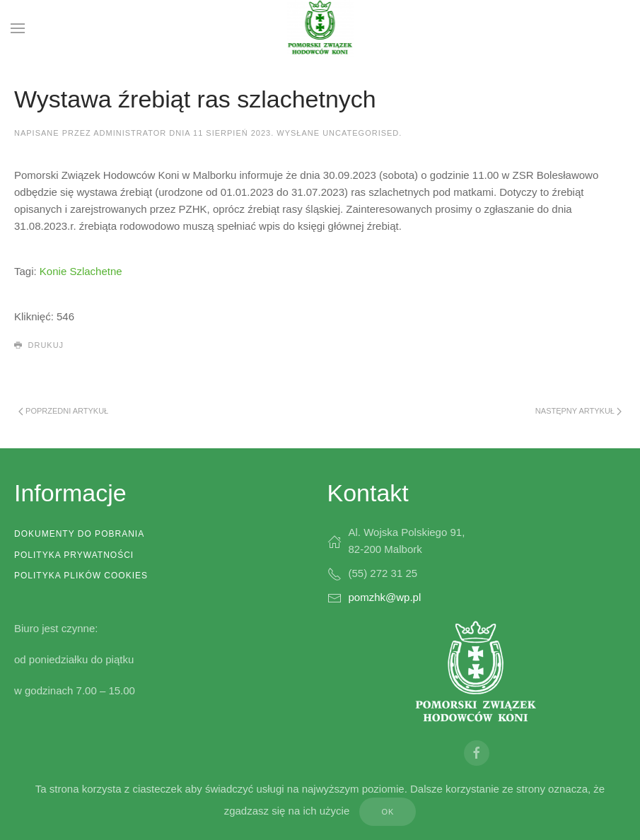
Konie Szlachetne (81, 271)
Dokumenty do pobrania (79, 534)
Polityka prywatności (74, 555)
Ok (388, 812)
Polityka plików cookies (81, 576)
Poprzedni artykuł (63, 411)
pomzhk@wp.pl (385, 597)
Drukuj (39, 346)
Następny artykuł (578, 411)
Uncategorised (361, 133)
